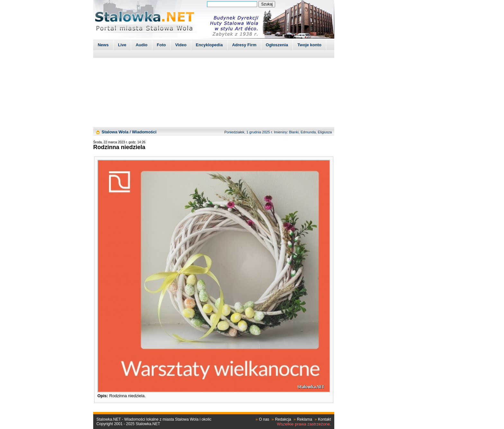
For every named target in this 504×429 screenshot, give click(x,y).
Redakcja (283, 419)
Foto (161, 45)
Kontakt (324, 419)
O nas (264, 419)
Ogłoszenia (277, 45)
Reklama (305, 419)
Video (181, 45)
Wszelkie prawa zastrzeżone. (304, 424)
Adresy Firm (244, 45)
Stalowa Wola (115, 132)
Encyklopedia (209, 45)
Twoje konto (309, 45)
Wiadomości (144, 132)
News (103, 45)
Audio (142, 45)
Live (122, 45)
